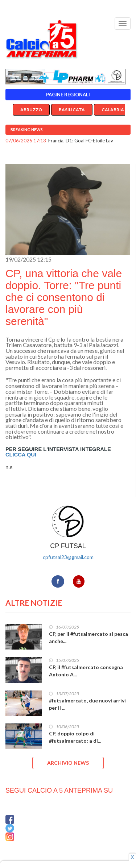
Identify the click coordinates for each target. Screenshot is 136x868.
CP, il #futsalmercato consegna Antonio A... (86, 671)
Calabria (113, 110)
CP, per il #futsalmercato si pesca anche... (88, 637)
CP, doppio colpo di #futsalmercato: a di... (75, 737)
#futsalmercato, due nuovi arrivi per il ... (87, 704)
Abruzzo (31, 110)
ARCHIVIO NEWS (68, 763)
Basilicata (72, 110)
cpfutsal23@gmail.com (68, 557)
